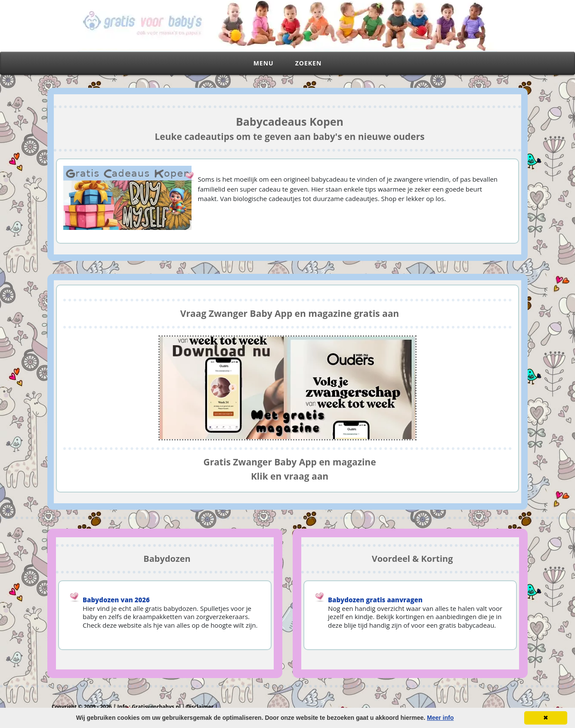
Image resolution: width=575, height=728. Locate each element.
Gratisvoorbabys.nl (156, 707)
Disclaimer (200, 707)
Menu (264, 63)
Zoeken (309, 63)
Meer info (440, 718)
